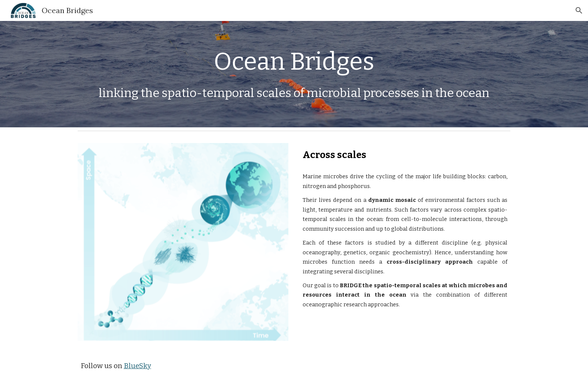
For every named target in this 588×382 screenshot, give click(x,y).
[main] (294, 62)
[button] (579, 10)
